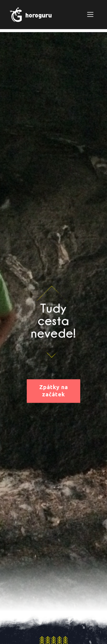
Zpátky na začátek (54, 391)
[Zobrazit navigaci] (90, 14)
